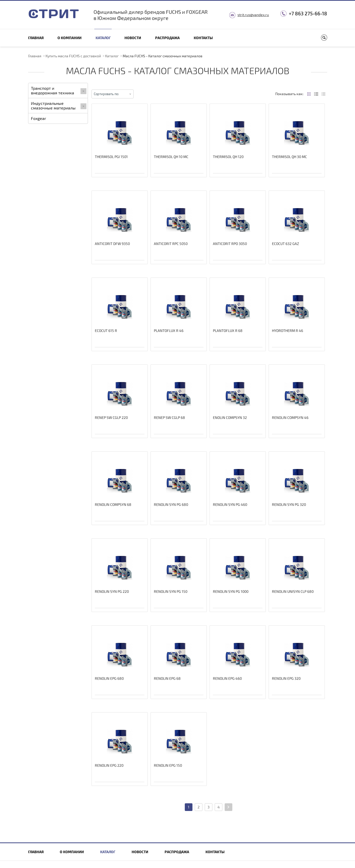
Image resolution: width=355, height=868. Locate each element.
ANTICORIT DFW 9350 (112, 244)
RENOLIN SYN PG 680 (171, 504)
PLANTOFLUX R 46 (169, 331)
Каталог (103, 38)
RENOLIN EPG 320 (286, 678)
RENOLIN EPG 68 (167, 678)
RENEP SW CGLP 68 (169, 418)
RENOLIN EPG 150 (168, 765)
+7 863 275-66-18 (308, 13)
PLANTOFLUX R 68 (228, 331)
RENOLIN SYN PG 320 (289, 504)
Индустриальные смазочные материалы (59, 105)
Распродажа (167, 38)
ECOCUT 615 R (106, 331)
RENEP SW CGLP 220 (111, 418)
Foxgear (38, 118)
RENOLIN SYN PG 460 (230, 504)
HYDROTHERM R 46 (288, 331)
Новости (133, 38)
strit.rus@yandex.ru (253, 15)
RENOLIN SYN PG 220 (112, 591)
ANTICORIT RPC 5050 (171, 244)
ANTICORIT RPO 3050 (230, 244)
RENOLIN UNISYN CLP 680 (293, 591)
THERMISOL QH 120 (228, 157)
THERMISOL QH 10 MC (171, 157)
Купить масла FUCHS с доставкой (73, 56)
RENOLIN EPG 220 (109, 765)
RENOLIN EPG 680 (109, 678)
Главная (36, 38)
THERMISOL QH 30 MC (289, 157)
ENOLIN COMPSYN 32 (230, 418)
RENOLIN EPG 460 (227, 678)
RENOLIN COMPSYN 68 (113, 504)
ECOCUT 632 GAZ (285, 244)
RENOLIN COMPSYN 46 (290, 418)
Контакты (203, 38)
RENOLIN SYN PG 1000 (231, 591)
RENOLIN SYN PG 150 (171, 591)
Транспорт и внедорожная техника (59, 90)
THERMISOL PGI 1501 (111, 157)
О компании (70, 38)
